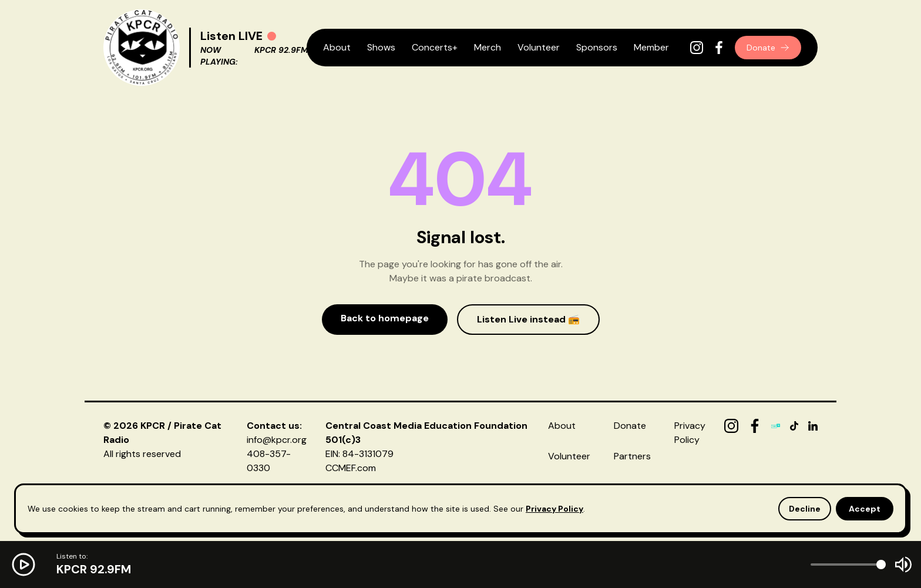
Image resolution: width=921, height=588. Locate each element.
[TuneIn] (776, 426)
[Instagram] (697, 48)
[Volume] (848, 565)
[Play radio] (272, 36)
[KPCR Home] (142, 48)
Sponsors (597, 47)
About (337, 47)
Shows (381, 47)
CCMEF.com (351, 468)
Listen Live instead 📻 (528, 319)
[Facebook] (719, 48)
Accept (865, 509)
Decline (805, 509)
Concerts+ (435, 47)
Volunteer (539, 47)
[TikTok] (794, 426)
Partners (632, 456)
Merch (488, 47)
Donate (768, 48)
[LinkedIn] (813, 426)
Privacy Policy (554, 509)
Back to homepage (385, 318)
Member (651, 47)
